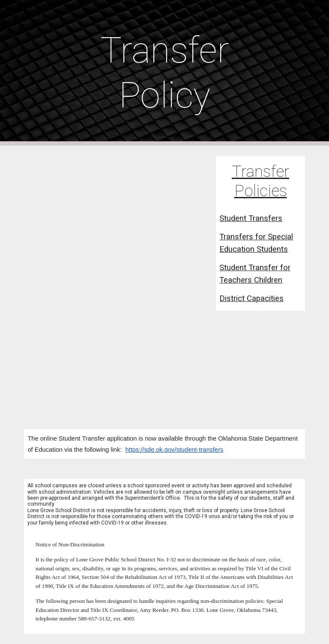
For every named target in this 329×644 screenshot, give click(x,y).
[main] (164, 73)
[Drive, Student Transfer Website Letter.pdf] (116, 282)
